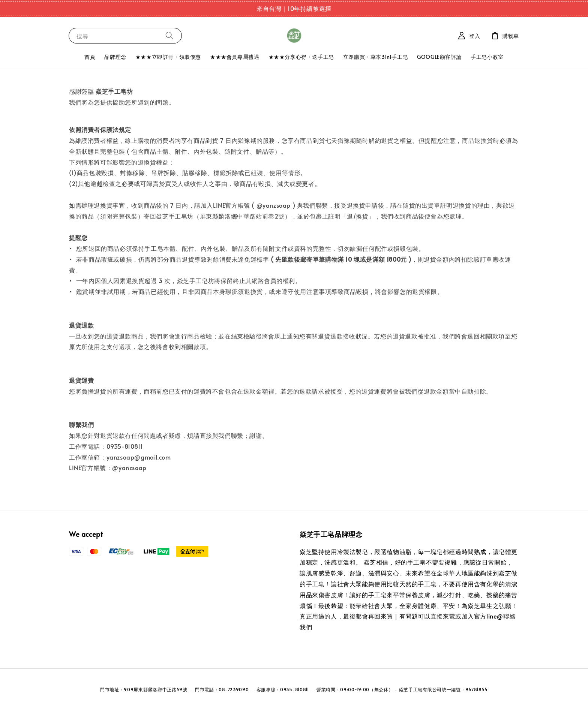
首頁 (90, 57)
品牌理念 (115, 57)
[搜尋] (169, 35)
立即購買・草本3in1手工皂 (376, 57)
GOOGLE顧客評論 (439, 57)
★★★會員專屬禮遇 (235, 57)
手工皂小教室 (487, 57)
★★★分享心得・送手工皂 (301, 57)
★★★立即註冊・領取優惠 (168, 57)
